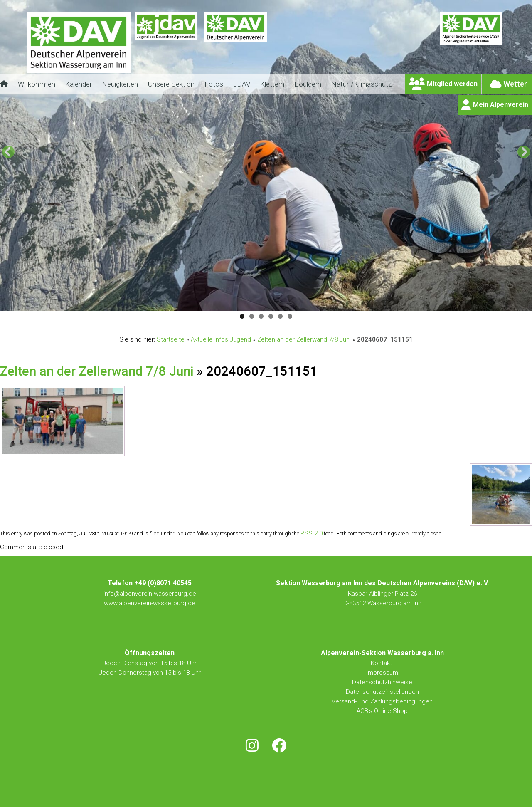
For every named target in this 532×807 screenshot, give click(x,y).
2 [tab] (252, 316)
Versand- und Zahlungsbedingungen (382, 701)
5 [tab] (280, 316)
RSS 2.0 (312, 533)
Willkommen (37, 84)
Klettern (272, 84)
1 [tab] (242, 316)
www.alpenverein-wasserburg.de (150, 603)
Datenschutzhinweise (382, 682)
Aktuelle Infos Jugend (221, 339)
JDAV (242, 84)
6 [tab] (290, 316)
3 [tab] (261, 316)
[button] (8, 152)
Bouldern (308, 84)
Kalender (79, 84)
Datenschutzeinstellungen (382, 692)
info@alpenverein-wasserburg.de (150, 594)
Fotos (214, 84)
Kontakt (382, 663)
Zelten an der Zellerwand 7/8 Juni (304, 339)
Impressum (382, 673)
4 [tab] (271, 316)
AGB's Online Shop (382, 711)
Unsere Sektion (171, 84)
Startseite (171, 339)
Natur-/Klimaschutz (361, 84)
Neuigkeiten (120, 84)
